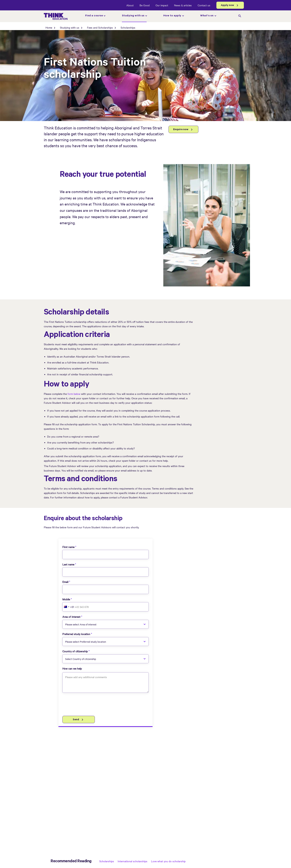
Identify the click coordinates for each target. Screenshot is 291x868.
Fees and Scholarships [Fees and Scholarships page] (100, 27)
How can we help (72, 668)
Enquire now (181, 130)
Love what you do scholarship (168, 861)
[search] (240, 16)
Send (76, 720)
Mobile (66, 599)
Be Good (145, 5)
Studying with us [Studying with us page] (133, 16)
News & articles (183, 5)
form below (74, 394)
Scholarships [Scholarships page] (128, 27)
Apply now (227, 6)
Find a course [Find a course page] (94, 16)
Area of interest (71, 617)
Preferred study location (76, 634)
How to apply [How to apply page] (172, 16)
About (130, 5)
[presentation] (91, 705)
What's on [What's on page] (207, 16)
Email (65, 582)
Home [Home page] (49, 27)
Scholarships (107, 861)
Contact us (204, 5)
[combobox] (68, 607)
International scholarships (133, 861)
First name (68, 547)
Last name (68, 564)
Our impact (162, 5)
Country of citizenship (75, 651)
